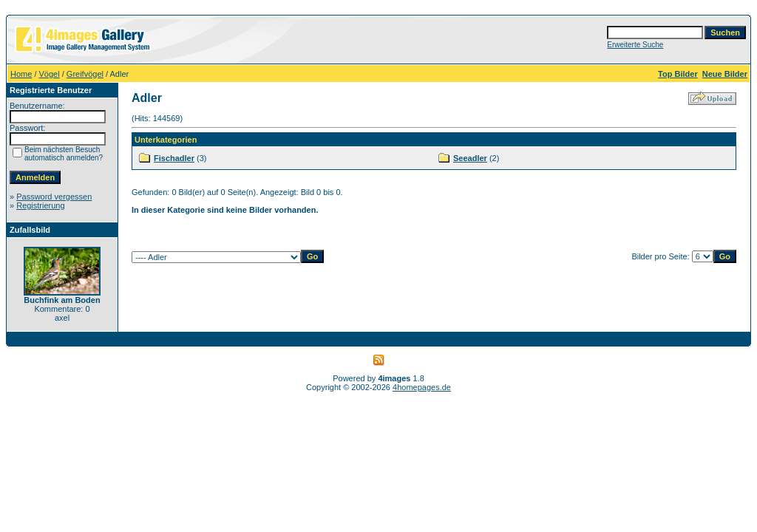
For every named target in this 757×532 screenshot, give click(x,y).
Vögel (50, 74)
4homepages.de (422, 387)
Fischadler (174, 158)
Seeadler (470, 158)
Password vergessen (54, 197)
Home (21, 74)
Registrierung (40, 205)
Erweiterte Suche (635, 45)
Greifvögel (85, 74)
